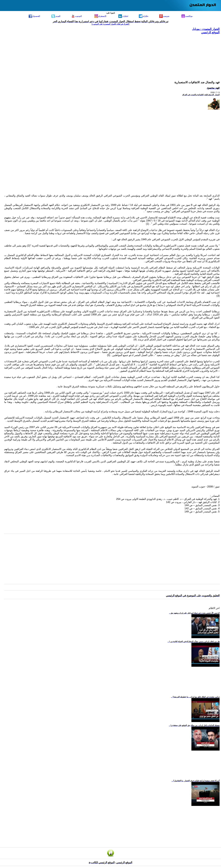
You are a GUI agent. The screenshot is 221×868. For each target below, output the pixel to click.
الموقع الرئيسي (210, 32)
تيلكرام (144, 16)
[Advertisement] (135, 54)
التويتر (56, 16)
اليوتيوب (77, 16)
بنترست (164, 16)
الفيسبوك (34, 16)
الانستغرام (100, 16)
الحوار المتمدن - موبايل (206, 29)
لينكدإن (123, 16)
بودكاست (187, 16)
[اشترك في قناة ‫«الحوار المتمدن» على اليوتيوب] (111, 24)
